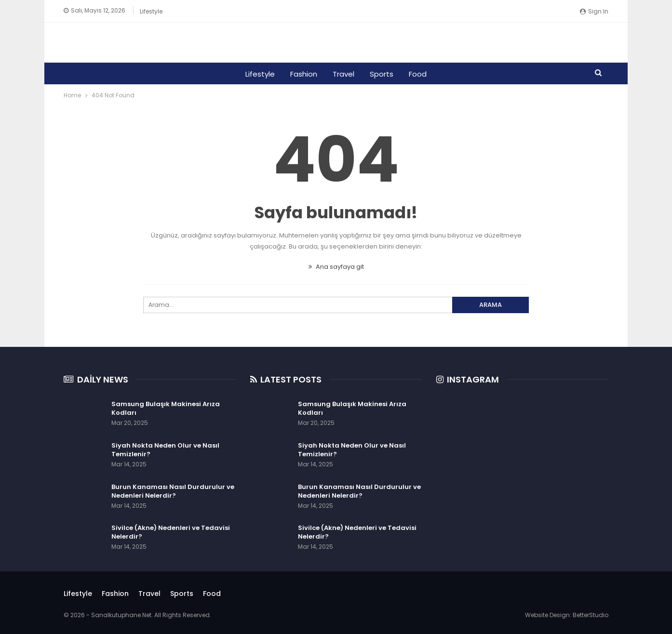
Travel (343, 74)
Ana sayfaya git (336, 267)
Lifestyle (151, 11)
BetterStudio (591, 615)
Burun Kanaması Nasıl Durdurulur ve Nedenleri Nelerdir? (173, 491)
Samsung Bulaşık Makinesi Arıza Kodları (166, 408)
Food (421, 74)
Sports (383, 74)
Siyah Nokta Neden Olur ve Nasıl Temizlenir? (165, 450)
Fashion (302, 74)
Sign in (594, 11)
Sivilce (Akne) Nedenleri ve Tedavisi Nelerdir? (171, 532)
